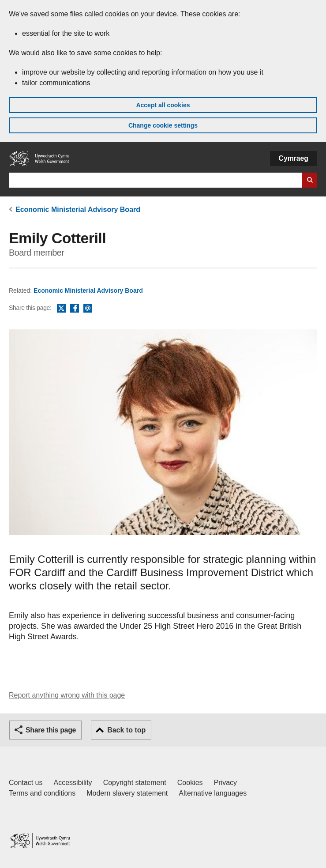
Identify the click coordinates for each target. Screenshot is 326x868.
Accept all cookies (163, 105)
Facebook (75, 309)
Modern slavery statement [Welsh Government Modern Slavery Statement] (127, 793)
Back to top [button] (126, 730)
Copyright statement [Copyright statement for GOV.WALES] (135, 783)
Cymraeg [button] (294, 158)
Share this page (51, 730)
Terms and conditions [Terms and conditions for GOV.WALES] (42, 793)
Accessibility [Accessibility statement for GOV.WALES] (73, 783)
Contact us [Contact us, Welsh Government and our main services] (26, 783)
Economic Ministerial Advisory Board (78, 209)
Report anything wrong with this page (67, 695)
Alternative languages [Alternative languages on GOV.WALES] (213, 793)
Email (88, 309)
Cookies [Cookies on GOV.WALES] (190, 783)
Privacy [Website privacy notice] (225, 783)
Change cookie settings (163, 125)
